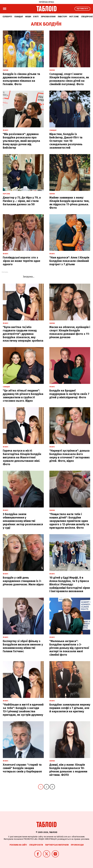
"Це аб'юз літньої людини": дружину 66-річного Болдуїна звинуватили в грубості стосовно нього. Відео (23, 396)
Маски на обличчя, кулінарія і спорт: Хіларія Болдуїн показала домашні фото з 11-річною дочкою (70, 332)
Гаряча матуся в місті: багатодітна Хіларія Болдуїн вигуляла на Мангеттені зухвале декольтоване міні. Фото (22, 457)
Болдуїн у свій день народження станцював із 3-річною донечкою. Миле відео (23, 581)
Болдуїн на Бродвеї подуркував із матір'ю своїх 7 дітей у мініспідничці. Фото (69, 394)
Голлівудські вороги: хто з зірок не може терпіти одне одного (22, 261)
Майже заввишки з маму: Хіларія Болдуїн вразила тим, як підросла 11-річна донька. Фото (69, 203)
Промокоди (77, 845)
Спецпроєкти (36, 845)
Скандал (19, 17)
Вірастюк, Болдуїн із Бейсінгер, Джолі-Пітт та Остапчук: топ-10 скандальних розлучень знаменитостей (66, 141)
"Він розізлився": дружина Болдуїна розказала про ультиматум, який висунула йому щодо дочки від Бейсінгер (21, 141)
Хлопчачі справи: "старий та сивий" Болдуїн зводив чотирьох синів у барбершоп (22, 768)
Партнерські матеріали (57, 845)
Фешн (28, 17)
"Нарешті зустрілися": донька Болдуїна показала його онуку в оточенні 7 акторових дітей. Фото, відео (70, 456)
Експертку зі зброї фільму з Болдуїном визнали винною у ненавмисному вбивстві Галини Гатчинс (23, 646)
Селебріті (7, 17)
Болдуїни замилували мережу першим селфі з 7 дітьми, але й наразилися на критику (70, 708)
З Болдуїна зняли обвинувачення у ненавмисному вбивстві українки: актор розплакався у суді (23, 521)
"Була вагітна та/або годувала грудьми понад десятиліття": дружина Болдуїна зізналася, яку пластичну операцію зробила (23, 334)
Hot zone (74, 17)
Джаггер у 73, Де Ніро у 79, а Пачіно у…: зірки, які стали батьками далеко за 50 (22, 201)
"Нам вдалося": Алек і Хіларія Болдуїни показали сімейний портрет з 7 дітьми (69, 261)
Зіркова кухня (48, 17)
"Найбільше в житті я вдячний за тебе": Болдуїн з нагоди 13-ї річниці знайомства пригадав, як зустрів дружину (23, 710)
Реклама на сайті (18, 845)
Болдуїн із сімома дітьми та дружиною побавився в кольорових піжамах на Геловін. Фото (21, 79)
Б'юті (36, 17)
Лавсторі (62, 17)
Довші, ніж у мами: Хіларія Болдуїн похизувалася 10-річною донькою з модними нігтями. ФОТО (68, 770)
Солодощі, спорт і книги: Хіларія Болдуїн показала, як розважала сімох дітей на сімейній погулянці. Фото (69, 79)
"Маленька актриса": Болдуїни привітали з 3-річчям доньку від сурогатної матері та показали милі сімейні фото (69, 648)
